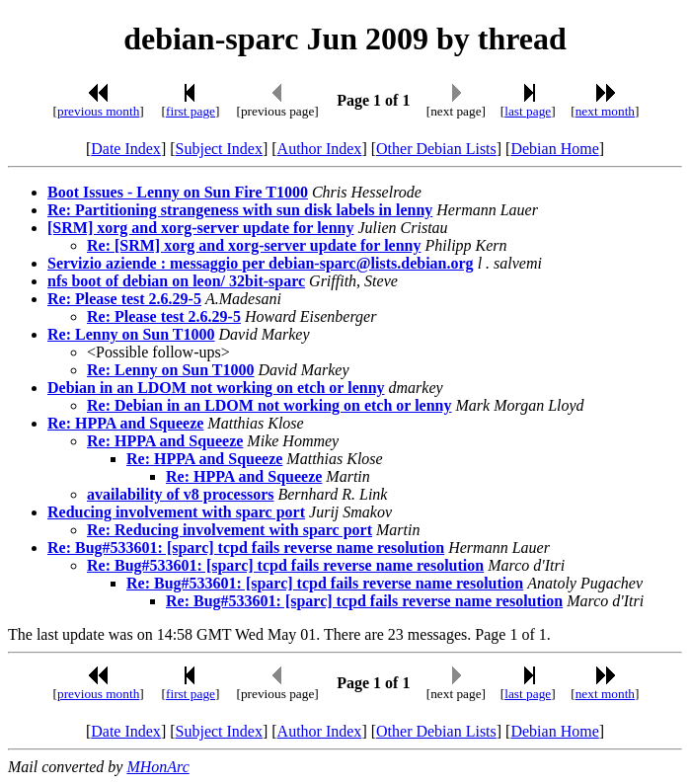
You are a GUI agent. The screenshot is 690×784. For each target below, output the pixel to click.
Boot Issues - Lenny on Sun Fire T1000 (178, 192)
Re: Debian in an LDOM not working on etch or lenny (269, 405)
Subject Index (219, 149)
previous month (98, 111)
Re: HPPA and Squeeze (125, 423)
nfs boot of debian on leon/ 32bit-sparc (176, 281)
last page (528, 111)
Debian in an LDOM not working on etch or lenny (216, 388)
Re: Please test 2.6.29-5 (124, 299)
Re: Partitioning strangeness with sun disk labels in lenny (240, 210)
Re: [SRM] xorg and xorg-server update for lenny (254, 245)
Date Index (126, 149)
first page (191, 111)
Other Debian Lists (436, 149)
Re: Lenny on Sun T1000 (131, 334)
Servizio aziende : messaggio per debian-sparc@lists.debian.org (261, 263)
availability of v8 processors (180, 494)
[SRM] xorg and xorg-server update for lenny (201, 228)
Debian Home (554, 149)
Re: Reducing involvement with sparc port (230, 530)
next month (605, 111)
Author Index (320, 149)
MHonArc (157, 767)
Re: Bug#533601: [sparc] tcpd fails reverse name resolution (246, 548)
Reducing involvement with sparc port (176, 512)
